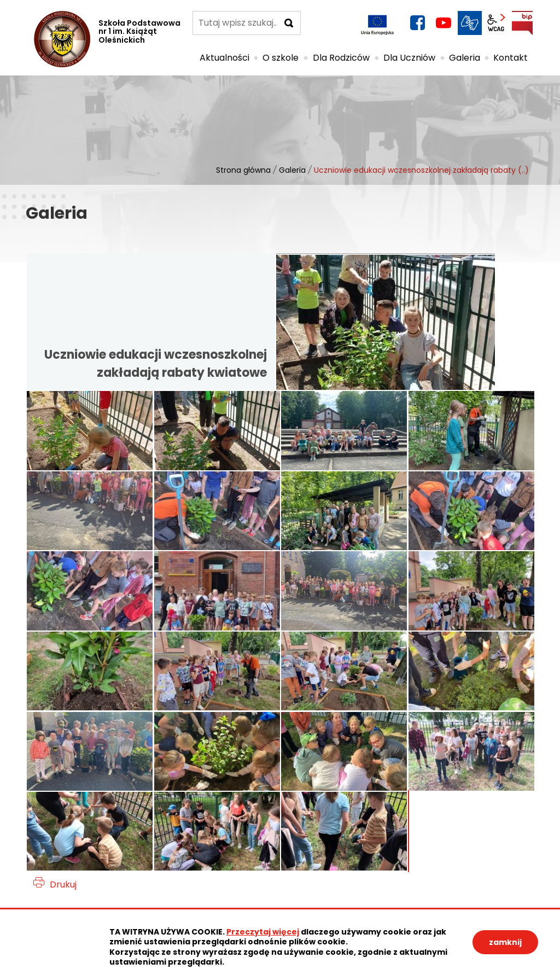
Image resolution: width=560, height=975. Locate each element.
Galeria (292, 170)
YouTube (444, 23)
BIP (522, 23)
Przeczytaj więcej (263, 932)
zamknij (505, 942)
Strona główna (243, 170)
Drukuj (63, 884)
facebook (417, 23)
